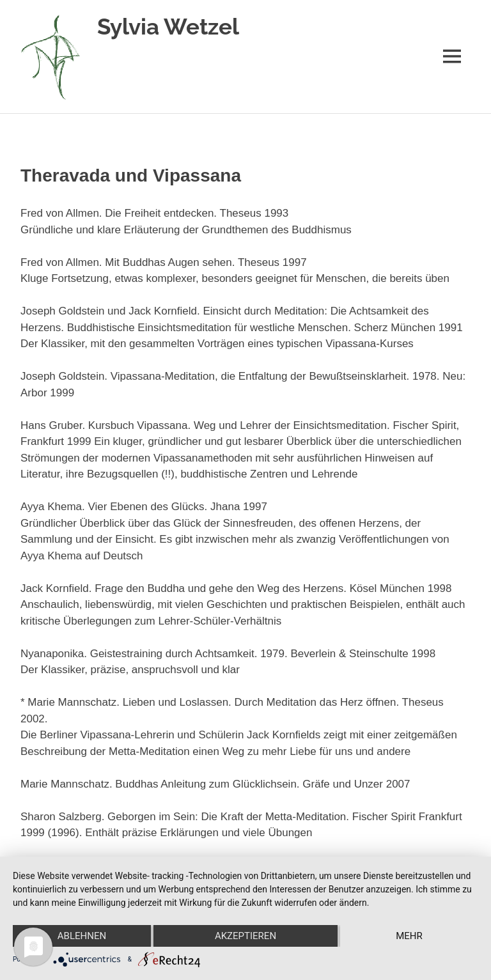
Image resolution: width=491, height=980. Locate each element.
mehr (409, 936)
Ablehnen (82, 936)
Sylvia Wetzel (168, 27)
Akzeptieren (245, 936)
